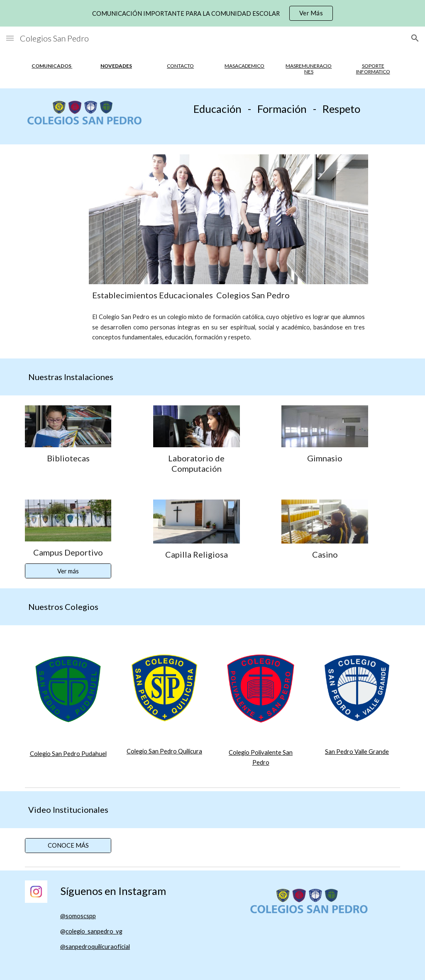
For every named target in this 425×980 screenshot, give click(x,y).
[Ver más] (68, 571)
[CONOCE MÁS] (68, 846)
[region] (212, 13)
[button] (10, 38)
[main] (52, 66)
